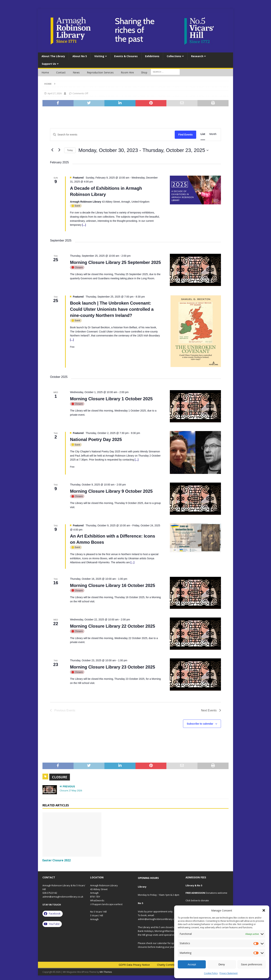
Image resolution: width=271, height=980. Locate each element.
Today (70, 150)
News (76, 72)
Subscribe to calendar (200, 724)
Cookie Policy (211, 973)
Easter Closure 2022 (57, 860)
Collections (174, 56)
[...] (84, 225)
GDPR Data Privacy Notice (134, 965)
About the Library (53, 56)
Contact (61, 72)
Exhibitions (152, 56)
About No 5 (80, 56)
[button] (264, 910)
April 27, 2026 (55, 93)
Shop (144, 72)
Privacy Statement (229, 973)
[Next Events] (59, 150)
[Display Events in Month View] (213, 134)
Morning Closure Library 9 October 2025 (111, 491)
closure (60, 777)
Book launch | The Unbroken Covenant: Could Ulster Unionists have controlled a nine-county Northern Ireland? (112, 309)
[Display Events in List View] (203, 134)
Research (197, 56)
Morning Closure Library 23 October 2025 (112, 667)
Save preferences (252, 964)
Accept (192, 964)
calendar (162, 943)
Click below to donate (197, 900)
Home (45, 72)
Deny (222, 964)
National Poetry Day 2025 (96, 439)
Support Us (49, 64)
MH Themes (106, 972)
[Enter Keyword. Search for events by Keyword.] (112, 135)
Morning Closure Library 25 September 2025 (115, 262)
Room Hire (127, 72)
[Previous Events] (52, 150)
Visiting (99, 56)
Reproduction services (100, 72)
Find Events (185, 135)
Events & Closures (126, 56)
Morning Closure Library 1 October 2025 (111, 399)
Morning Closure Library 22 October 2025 (112, 626)
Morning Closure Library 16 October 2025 (112, 585)
